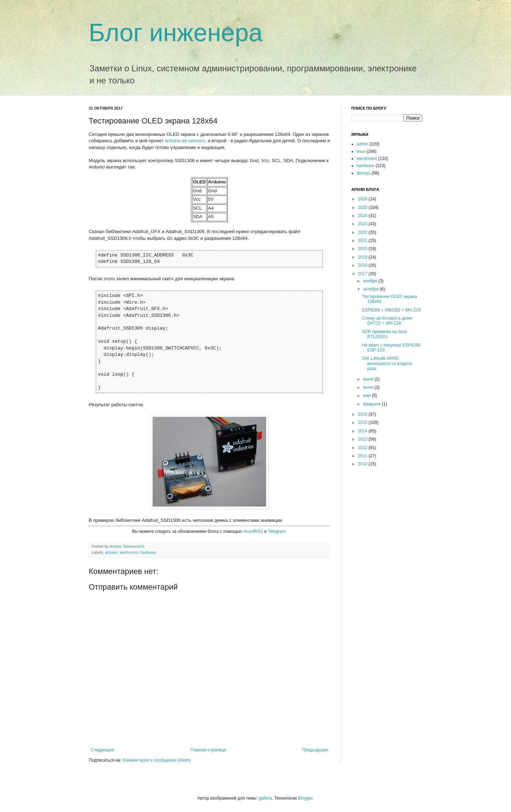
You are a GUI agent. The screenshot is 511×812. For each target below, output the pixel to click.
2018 (363, 265)
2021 (363, 241)
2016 (363, 414)
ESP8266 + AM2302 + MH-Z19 (391, 310)
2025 (363, 208)
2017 (363, 274)
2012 (363, 448)
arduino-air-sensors (185, 141)
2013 (363, 439)
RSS (259, 531)
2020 (363, 249)
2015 (363, 422)
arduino (111, 552)
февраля (372, 404)
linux (361, 151)
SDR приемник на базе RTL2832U (384, 334)
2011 (363, 456)
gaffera (265, 798)
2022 (363, 232)
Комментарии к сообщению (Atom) (156, 760)
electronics (129, 552)
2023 (363, 224)
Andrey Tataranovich (127, 546)
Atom (248, 531)
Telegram (277, 531)
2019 (363, 257)
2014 (363, 431)
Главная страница (208, 750)
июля (369, 379)
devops (364, 173)
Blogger (305, 798)
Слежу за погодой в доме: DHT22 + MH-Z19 (388, 321)
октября (371, 289)
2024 (363, 216)
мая (367, 396)
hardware (148, 552)
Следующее (102, 750)
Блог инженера (176, 33)
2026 (363, 199)
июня (369, 387)
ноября (371, 281)
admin (362, 144)
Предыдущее (315, 750)
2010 (363, 464)
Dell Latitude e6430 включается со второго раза (387, 363)
